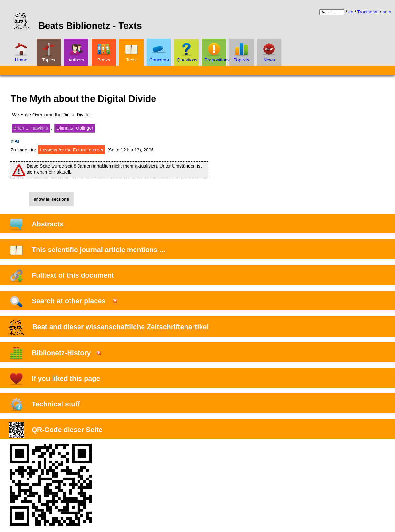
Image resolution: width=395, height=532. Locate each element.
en (351, 12)
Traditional (368, 12)
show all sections (51, 199)
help (387, 12)
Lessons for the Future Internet (72, 150)
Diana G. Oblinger (75, 128)
